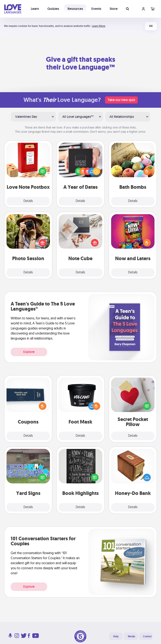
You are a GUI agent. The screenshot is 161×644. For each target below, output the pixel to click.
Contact (147, 636)
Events (96, 9)
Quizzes (53, 9)
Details (28, 201)
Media (131, 636)
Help (116, 636)
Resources (75, 9)
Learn (35, 9)
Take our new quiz (121, 100)
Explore (29, 352)
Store (114, 9)
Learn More (99, 26)
